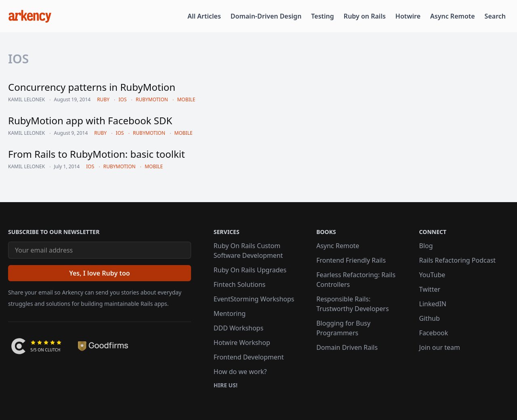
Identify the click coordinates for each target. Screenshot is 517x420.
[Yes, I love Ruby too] (100, 273)
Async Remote (453, 16)
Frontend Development (249, 357)
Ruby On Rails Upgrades (250, 270)
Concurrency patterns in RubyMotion (92, 87)
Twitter (430, 289)
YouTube (432, 275)
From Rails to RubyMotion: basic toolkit (97, 154)
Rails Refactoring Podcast (458, 260)
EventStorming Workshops (254, 299)
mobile (186, 99)
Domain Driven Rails (347, 347)
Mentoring (230, 313)
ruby (103, 99)
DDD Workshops (239, 328)
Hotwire (408, 16)
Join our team (440, 347)
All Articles (204, 16)
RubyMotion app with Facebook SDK (90, 120)
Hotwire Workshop (242, 343)
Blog (426, 246)
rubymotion (152, 99)
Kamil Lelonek (26, 100)
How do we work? (240, 372)
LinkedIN (433, 304)
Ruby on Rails (365, 16)
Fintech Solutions (240, 284)
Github (430, 318)
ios (122, 99)
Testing (322, 16)
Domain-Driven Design (266, 16)
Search (495, 16)
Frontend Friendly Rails (351, 260)
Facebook (434, 333)
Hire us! (226, 385)
